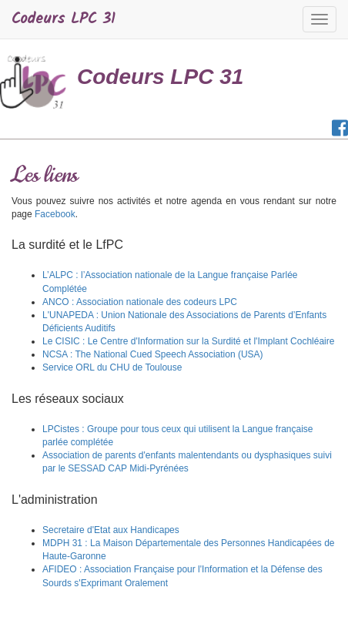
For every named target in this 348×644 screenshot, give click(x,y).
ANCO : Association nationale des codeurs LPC (140, 302)
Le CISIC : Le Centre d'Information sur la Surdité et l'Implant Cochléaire (188, 341)
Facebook (55, 214)
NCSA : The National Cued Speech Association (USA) (153, 354)
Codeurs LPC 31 (64, 19)
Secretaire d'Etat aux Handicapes (111, 530)
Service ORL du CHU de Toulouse (112, 367)
